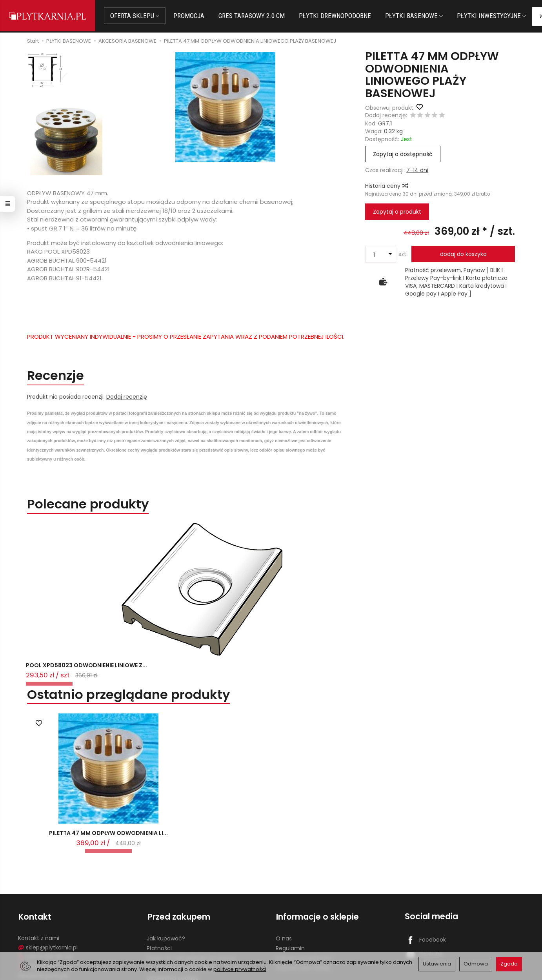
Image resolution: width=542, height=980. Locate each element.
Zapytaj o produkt (397, 212)
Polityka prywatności (304, 913)
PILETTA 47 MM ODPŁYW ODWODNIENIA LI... (108, 789)
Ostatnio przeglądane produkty (130, 647)
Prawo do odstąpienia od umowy (191, 913)
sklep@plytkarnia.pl (48, 903)
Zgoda (509, 964)
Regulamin (290, 904)
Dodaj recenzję (127, 397)
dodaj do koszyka (463, 254)
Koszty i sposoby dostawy (181, 923)
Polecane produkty (89, 505)
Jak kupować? (166, 894)
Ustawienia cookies (173, 933)
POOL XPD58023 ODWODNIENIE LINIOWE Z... (71, 614)
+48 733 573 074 (45, 922)
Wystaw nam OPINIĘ (303, 923)
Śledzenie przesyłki (43, 931)
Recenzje (57, 376)
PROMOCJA (190, 16)
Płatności (159, 904)
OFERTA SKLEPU (136, 16)
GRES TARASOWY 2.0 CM (253, 16)
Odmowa (476, 964)
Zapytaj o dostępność (403, 154)
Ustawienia (437, 964)
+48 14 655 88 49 (45, 912)
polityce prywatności (240, 969)
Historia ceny (386, 186)
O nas (284, 894)
